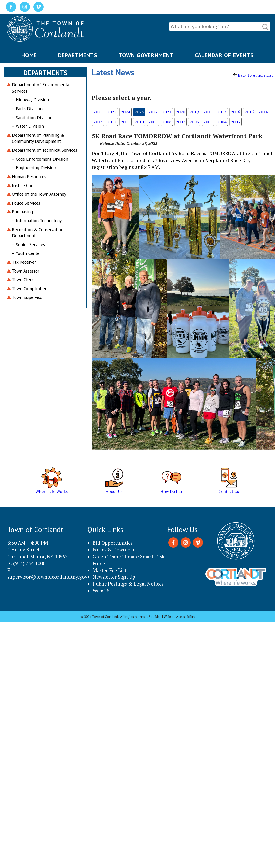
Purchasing (22, 212)
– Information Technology (37, 220)
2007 (181, 122)
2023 (139, 112)
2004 (222, 122)
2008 (167, 122)
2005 (208, 122)
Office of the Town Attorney (39, 194)
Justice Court (24, 185)
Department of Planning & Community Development (38, 138)
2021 (167, 112)
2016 (236, 112)
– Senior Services (28, 244)
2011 (126, 122)
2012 (112, 122)
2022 (153, 112)
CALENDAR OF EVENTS (224, 55)
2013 (98, 122)
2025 (112, 112)
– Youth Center (26, 253)
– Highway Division (30, 100)
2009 (153, 122)
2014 (263, 112)
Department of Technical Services (45, 150)
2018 (208, 112)
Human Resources (29, 176)
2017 (222, 112)
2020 (181, 112)
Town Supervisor (28, 297)
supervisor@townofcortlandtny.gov (47, 577)
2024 (126, 112)
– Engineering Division (34, 168)
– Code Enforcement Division (40, 159)
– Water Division (28, 126)
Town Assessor (26, 271)
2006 (194, 122)
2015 (249, 112)
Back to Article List (253, 75)
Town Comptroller (29, 288)
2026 (98, 112)
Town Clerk (23, 280)
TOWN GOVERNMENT (146, 55)
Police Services (26, 203)
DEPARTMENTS (78, 55)
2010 (139, 122)
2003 (236, 122)
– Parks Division (27, 109)
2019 (194, 112)
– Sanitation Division (32, 117)
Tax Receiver (24, 262)
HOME (29, 55)
